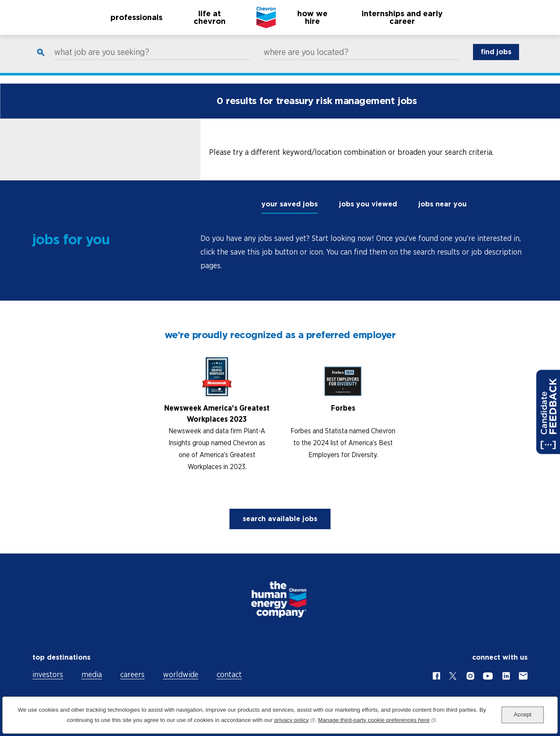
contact (229, 674)
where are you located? (306, 60)
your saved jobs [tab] (290, 204)
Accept (523, 714)
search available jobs (280, 519)
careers (132, 674)
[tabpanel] (364, 252)
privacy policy (295, 719)
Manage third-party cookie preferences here (377, 719)
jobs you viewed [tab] (368, 204)
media (92, 674)
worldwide (181, 674)
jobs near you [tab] (442, 204)
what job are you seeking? (102, 60)
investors (48, 674)
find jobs (496, 60)
